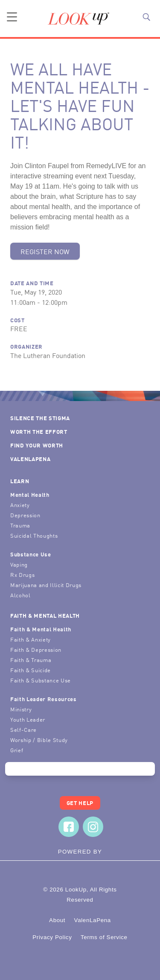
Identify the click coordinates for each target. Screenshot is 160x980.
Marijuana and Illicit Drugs (46, 585)
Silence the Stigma (40, 418)
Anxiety (20, 505)
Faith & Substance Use (41, 680)
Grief (17, 750)
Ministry (21, 709)
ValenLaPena (30, 459)
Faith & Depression (36, 649)
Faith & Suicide (31, 670)
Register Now (45, 251)
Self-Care (23, 729)
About (57, 920)
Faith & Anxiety (31, 639)
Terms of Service (104, 937)
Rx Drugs (22, 575)
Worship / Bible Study (39, 740)
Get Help (80, 803)
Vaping (19, 564)
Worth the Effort (39, 431)
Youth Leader (28, 719)
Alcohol (20, 595)
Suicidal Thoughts (34, 535)
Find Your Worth (37, 445)
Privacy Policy (52, 937)
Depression (25, 515)
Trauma (20, 525)
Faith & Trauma (31, 660)
